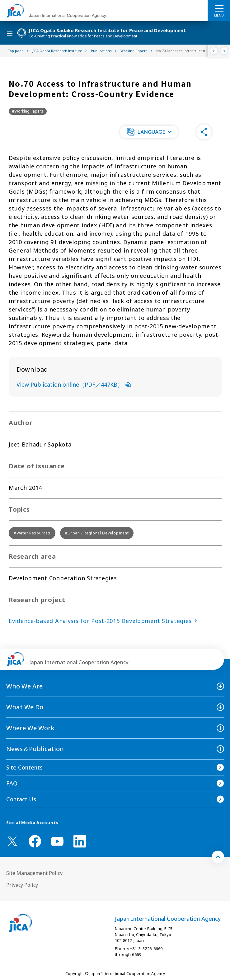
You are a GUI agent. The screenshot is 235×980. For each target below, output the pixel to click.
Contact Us (21, 799)
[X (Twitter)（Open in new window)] (12, 841)
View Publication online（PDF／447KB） (74, 384)
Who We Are (24, 686)
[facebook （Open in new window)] (35, 841)
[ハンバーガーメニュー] (219, 8)
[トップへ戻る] (218, 857)
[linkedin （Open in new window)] (80, 841)
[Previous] (214, 51)
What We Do (25, 707)
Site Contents (24, 767)
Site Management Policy (34, 873)
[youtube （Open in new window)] (57, 841)
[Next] (224, 51)
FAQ (12, 783)
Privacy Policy (22, 885)
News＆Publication (35, 749)
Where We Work (30, 728)
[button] (149, 132)
